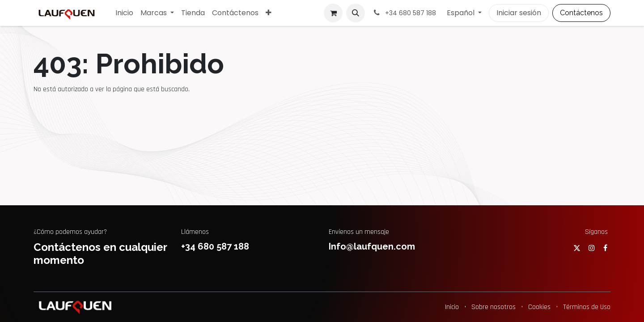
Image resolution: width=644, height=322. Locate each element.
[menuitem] (124, 13)
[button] (356, 13)
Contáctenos (581, 13)
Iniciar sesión (519, 13)
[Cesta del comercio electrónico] (333, 13)
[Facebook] (605, 248)
